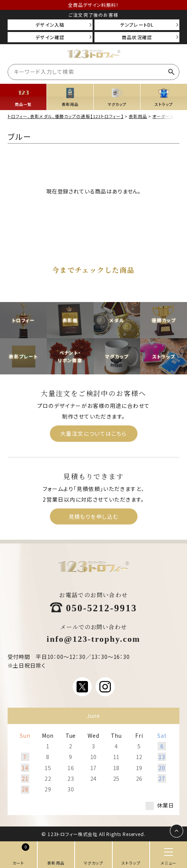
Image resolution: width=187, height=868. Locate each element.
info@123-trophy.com (94, 638)
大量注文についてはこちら (93, 433)
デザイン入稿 (50, 25)
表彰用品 (138, 116)
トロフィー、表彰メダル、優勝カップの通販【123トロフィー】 (66, 116)
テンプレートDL (137, 25)
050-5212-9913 (101, 607)
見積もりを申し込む (94, 516)
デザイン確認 (50, 37)
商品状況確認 (137, 37)
